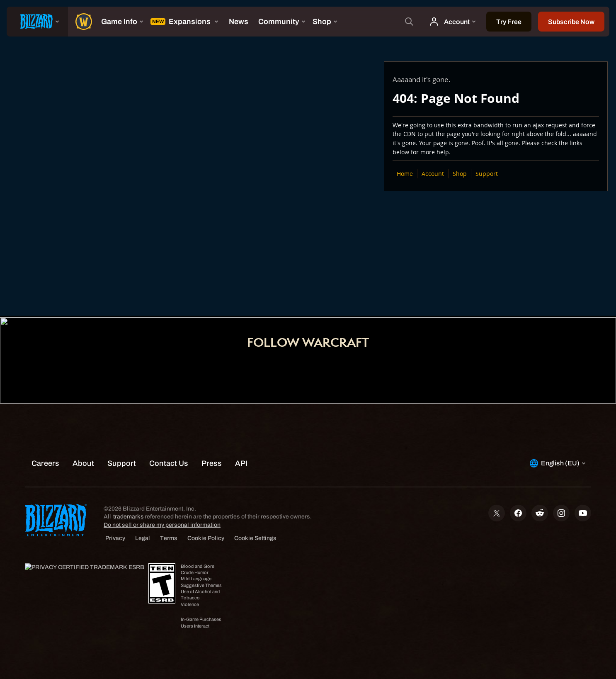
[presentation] (37, 22)
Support (487, 174)
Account (433, 174)
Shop (460, 174)
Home (405, 174)
